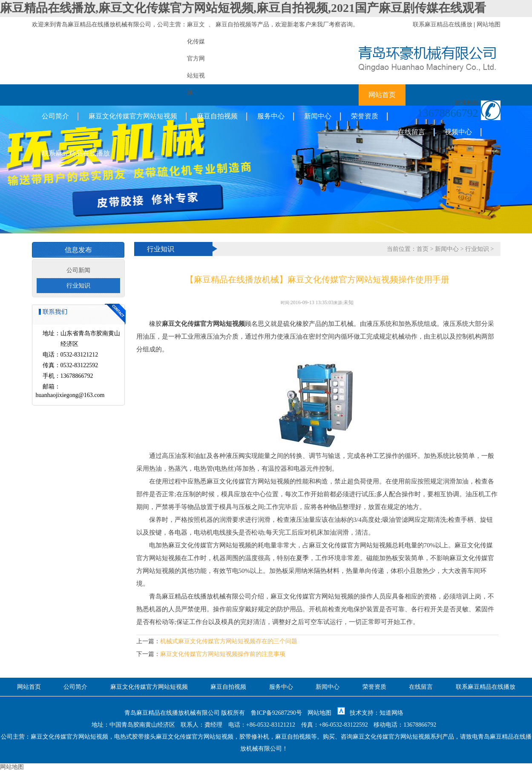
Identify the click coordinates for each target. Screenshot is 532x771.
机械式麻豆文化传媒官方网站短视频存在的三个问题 (229, 641)
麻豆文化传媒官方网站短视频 (133, 116)
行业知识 (78, 286)
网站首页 (382, 95)
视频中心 (458, 132)
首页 (423, 249)
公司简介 (55, 116)
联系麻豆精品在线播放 (443, 24)
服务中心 (271, 116)
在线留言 (411, 132)
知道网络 (391, 713)
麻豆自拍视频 (233, 24)
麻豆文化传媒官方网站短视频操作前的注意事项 (223, 654)
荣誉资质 (365, 116)
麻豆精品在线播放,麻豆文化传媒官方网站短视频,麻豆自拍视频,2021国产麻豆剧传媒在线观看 (243, 8)
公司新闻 (78, 270)
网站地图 (489, 24)
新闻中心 (318, 116)
